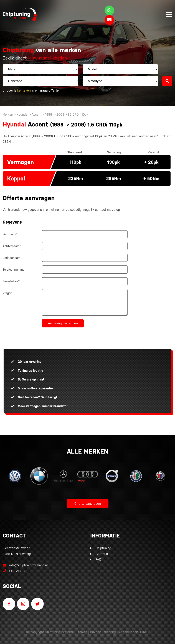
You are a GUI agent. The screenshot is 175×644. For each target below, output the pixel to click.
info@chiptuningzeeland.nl (25, 565)
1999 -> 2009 (55, 114)
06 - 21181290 (16, 571)
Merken (8, 114)
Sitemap (81, 632)
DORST (144, 632)
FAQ (98, 559)
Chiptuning (103, 548)
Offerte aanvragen (88, 504)
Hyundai (22, 114)
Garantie (102, 554)
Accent (37, 114)
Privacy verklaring (103, 632)
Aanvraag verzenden (63, 323)
